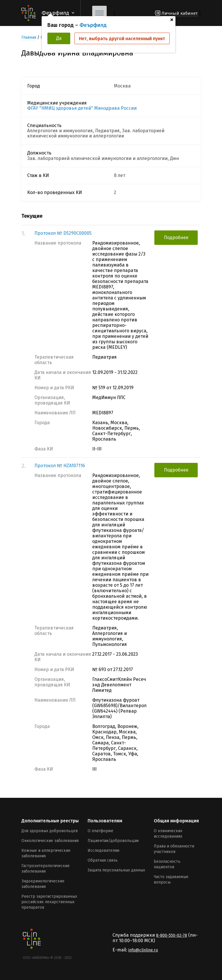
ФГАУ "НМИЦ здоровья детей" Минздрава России (82, 108)
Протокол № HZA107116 (60, 466)
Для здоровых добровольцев (50, 831)
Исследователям (103, 850)
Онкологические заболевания (50, 841)
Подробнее (176, 237)
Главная (29, 37)
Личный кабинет (180, 13)
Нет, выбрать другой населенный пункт (122, 39)
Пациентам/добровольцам (113, 841)
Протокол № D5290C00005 (63, 233)
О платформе (100, 831)
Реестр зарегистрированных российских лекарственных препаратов (49, 902)
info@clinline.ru (143, 950)
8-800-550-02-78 (172, 935)
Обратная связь (103, 860)
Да (59, 38)
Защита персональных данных (116, 870)
